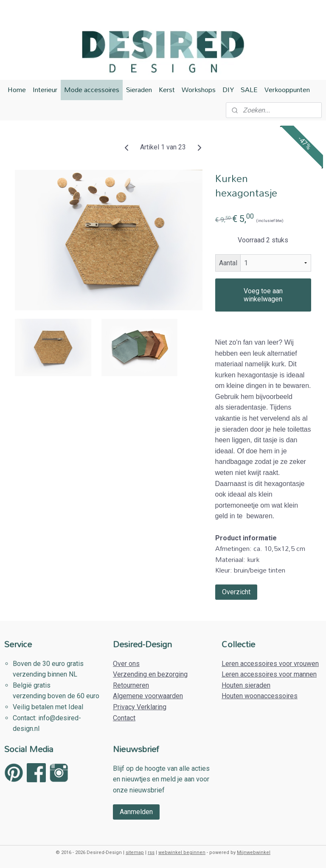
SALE (249, 90)
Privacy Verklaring (140, 707)
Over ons (126, 664)
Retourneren (131, 685)
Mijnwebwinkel (254, 853)
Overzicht (236, 592)
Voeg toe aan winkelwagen (263, 295)
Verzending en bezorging (150, 674)
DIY (228, 90)
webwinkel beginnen (182, 853)
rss (151, 853)
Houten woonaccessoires (260, 696)
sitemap (135, 853)
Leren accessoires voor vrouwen (270, 664)
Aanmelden (136, 812)
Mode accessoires (92, 90)
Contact (124, 718)
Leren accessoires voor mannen (269, 674)
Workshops (199, 90)
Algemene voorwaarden (148, 696)
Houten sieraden (246, 685)
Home (17, 90)
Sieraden (139, 90)
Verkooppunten (287, 90)
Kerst (167, 90)
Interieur (45, 90)
